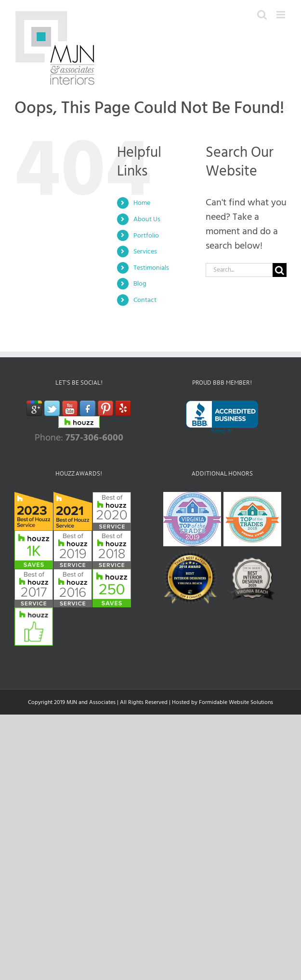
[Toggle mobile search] (262, 15)
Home (142, 203)
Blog (140, 283)
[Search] (280, 270)
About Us (147, 219)
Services (145, 251)
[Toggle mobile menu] (281, 15)
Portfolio (146, 235)
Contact (145, 300)
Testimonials (151, 268)
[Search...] (239, 270)
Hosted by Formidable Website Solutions (222, 702)
